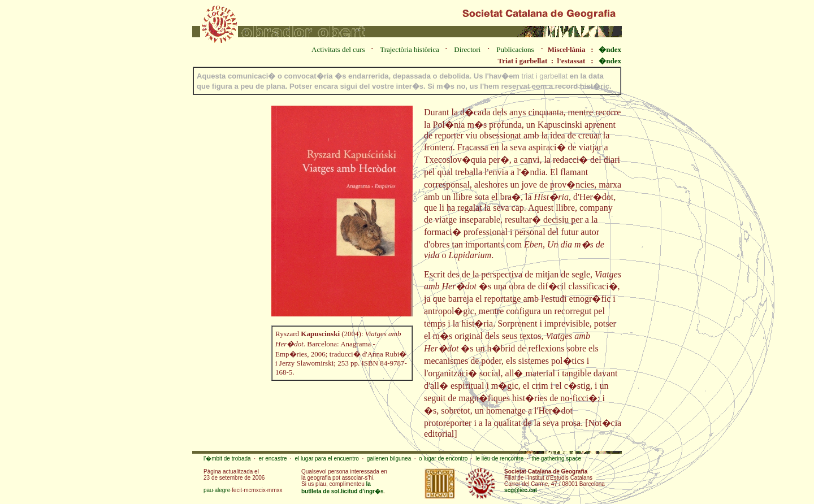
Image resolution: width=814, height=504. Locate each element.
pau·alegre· (218, 490)
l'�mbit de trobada (227, 459)
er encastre (273, 459)
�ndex (610, 49)
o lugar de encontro (443, 459)
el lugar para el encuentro (326, 459)
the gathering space (556, 459)
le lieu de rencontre (499, 459)
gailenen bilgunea (389, 459)
